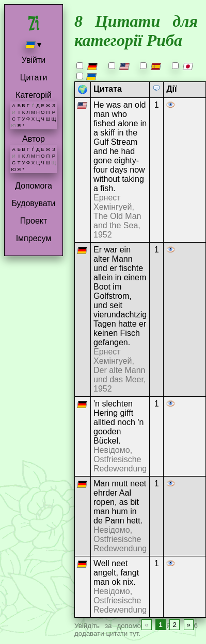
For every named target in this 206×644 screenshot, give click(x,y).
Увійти (34, 60)
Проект (34, 221)
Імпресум (34, 238)
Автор (34, 139)
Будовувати (33, 203)
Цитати (34, 78)
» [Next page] (189, 625)
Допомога (34, 186)
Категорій (34, 95)
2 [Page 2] (174, 625)
